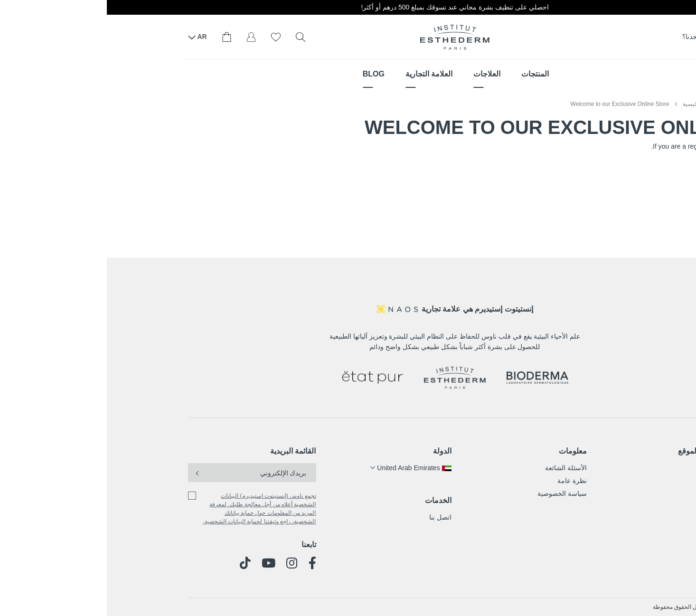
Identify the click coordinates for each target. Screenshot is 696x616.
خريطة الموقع (593, 451)
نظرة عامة (465, 481)
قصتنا (608, 493)
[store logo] (348, 37)
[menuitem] (428, 74)
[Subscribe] (91, 473)
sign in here (679, 146)
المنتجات (603, 468)
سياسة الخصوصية (455, 493)
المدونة (605, 506)
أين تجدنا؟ (595, 37)
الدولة (335, 451)
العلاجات (604, 481)
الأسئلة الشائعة (459, 468)
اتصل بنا (334, 517)
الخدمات (331, 500)
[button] (304, 468)
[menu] (348, 74)
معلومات (466, 451)
